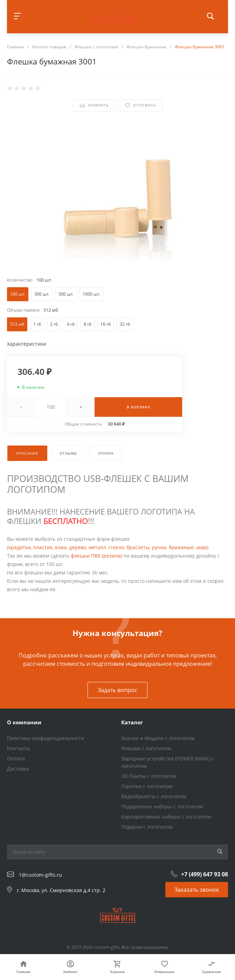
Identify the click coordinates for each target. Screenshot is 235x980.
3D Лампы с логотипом (149, 776)
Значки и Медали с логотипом (158, 738)
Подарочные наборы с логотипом (162, 806)
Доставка (18, 769)
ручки (159, 547)
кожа (61, 547)
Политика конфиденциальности (46, 738)
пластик (43, 547)
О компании (24, 722)
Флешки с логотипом (146, 748)
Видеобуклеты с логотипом (154, 796)
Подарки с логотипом (147, 827)
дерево (78, 547)
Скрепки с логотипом (147, 786)
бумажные (181, 547)
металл (97, 547)
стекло (116, 547)
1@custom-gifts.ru (40, 875)
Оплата (16, 758)
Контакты (19, 748)
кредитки (20, 547)
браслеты (138, 547)
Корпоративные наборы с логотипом (166, 817)
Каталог (132, 722)
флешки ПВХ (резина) (96, 556)
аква (202, 547)
